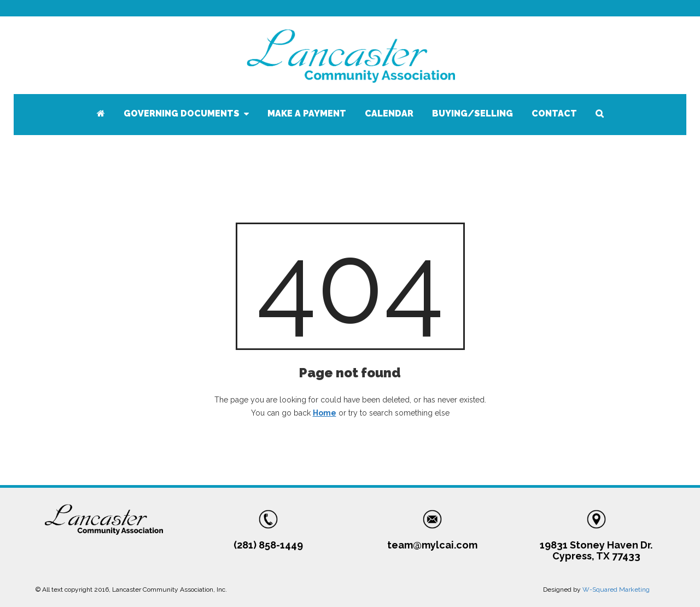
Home (325, 413)
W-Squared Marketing (616, 590)
